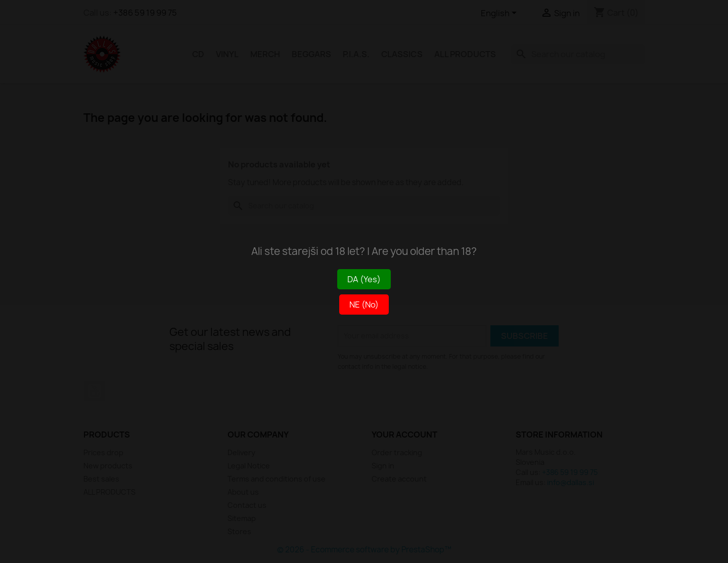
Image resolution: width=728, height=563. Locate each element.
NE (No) (364, 305)
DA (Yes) (364, 279)
